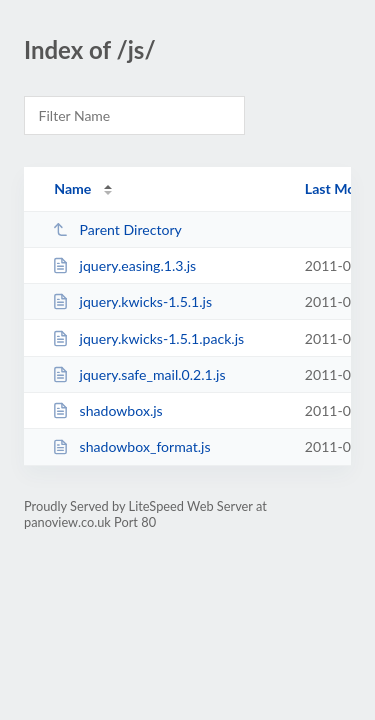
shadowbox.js (107, 410)
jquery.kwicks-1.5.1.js (132, 301)
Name (72, 188)
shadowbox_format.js (131, 446)
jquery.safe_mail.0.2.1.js (138, 374)
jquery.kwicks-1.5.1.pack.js (148, 338)
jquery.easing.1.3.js (124, 265)
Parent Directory (117, 229)
